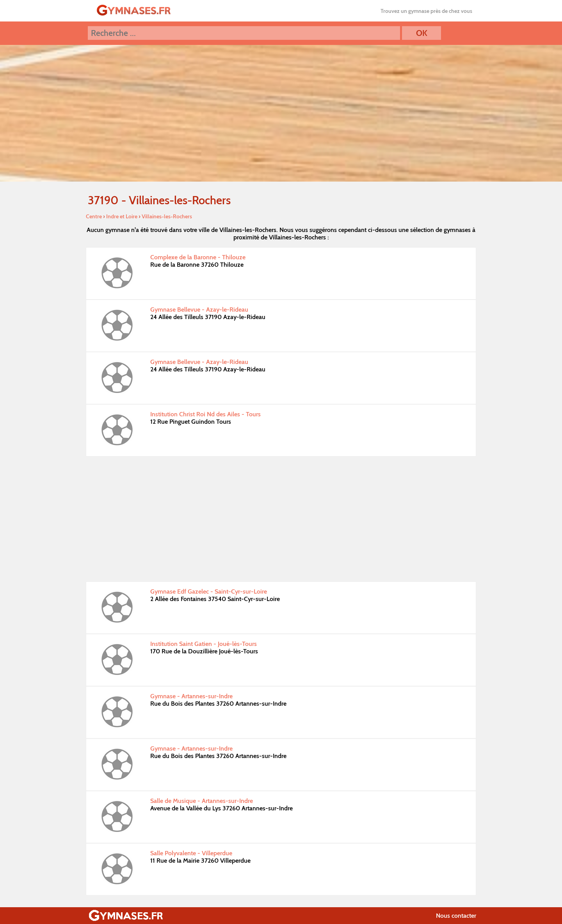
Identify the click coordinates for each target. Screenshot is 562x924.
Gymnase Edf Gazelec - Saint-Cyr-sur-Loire (209, 591)
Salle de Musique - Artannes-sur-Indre (202, 801)
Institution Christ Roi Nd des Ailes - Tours (205, 414)
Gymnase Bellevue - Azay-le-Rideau (199, 309)
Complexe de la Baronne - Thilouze (198, 257)
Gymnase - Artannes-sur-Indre (191, 696)
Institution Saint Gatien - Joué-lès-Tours (204, 644)
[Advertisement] (281, 519)
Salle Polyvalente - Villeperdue (191, 853)
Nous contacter (456, 916)
